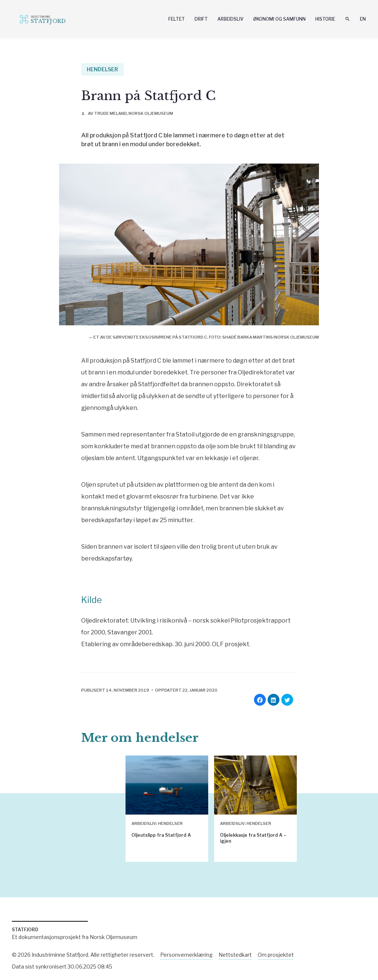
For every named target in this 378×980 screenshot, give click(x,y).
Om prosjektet (276, 955)
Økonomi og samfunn (279, 19)
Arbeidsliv (231, 19)
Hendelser (102, 69)
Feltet (177, 19)
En (363, 19)
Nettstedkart (235, 955)
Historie (325, 19)
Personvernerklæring (186, 955)
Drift (201, 19)
